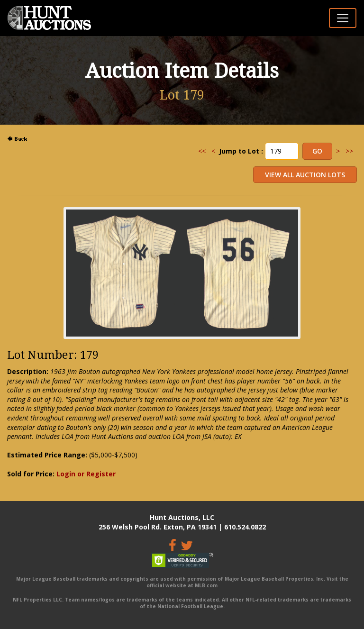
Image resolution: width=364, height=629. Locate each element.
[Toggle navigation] (343, 18)
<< (202, 151)
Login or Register (86, 474)
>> (349, 151)
